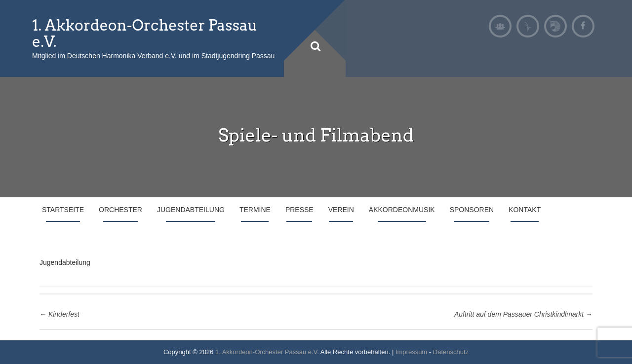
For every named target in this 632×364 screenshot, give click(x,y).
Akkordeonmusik (402, 210)
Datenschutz (451, 352)
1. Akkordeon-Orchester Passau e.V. (145, 33)
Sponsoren (472, 210)
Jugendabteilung (191, 210)
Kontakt (525, 210)
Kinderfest (59, 314)
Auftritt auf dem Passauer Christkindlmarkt (523, 314)
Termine (255, 210)
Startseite (63, 210)
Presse (299, 210)
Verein (341, 210)
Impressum (411, 352)
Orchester (120, 210)
